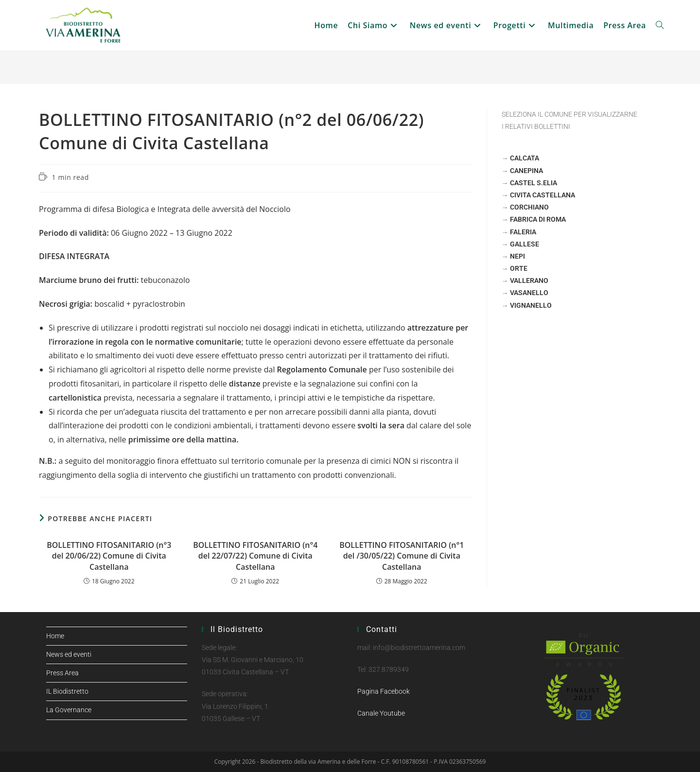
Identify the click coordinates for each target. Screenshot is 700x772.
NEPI (517, 256)
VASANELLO (529, 293)
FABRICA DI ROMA (538, 219)
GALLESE (525, 244)
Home (55, 636)
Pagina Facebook (384, 691)
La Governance (69, 710)
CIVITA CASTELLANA (542, 195)
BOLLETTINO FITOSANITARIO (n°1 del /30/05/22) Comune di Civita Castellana (402, 556)
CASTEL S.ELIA (534, 183)
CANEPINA (526, 171)
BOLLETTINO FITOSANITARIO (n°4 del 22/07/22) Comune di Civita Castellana (255, 556)
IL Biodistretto (67, 691)
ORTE (519, 268)
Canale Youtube (381, 713)
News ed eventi (69, 654)
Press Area (62, 673)
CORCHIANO (529, 207)
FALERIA (523, 232)
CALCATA (525, 158)
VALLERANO (529, 281)
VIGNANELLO (531, 305)
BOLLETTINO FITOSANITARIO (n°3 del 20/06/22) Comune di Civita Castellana (109, 556)
